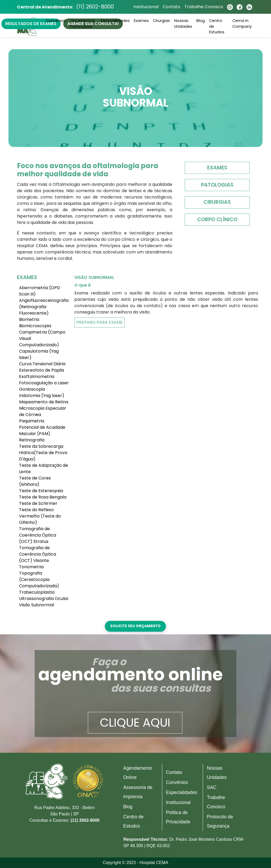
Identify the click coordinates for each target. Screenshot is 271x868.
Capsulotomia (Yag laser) (39, 354)
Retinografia (32, 440)
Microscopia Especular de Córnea (43, 411)
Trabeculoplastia (37, 592)
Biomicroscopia (35, 326)
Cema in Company (242, 24)
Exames (217, 168)
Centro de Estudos (217, 27)
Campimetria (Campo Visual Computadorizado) (42, 338)
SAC (212, 787)
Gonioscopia (32, 389)
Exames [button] (141, 21)
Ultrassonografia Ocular (44, 599)
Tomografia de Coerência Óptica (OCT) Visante (38, 554)
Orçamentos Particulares (82, 24)
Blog (201, 21)
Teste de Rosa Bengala (43, 497)
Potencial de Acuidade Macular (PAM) (42, 430)
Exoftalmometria (37, 377)
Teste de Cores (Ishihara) (35, 481)
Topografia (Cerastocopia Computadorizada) (39, 580)
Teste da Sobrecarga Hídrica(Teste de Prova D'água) (43, 453)
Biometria (29, 319)
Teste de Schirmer (38, 503)
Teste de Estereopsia (41, 491)
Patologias (217, 185)
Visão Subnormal (37, 605)
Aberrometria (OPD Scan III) (40, 291)
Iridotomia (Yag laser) (42, 396)
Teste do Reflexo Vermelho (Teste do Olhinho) (40, 516)
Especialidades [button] (115, 21)
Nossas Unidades (183, 24)
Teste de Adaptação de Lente (44, 468)
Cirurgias (217, 202)
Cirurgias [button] (161, 21)
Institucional (145, 7)
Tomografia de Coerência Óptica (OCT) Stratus (38, 535)
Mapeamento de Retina (44, 402)
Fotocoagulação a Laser (44, 383)
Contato (170, 7)
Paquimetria (32, 421)
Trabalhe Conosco (202, 7)
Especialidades (182, 792)
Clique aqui (135, 723)
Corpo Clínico (217, 220)
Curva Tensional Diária (42, 364)
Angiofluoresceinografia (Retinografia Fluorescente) (44, 307)
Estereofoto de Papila (42, 370)
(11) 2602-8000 (96, 7)
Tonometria (31, 567)
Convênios (56, 21)
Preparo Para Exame (100, 323)
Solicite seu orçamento (135, 626)
